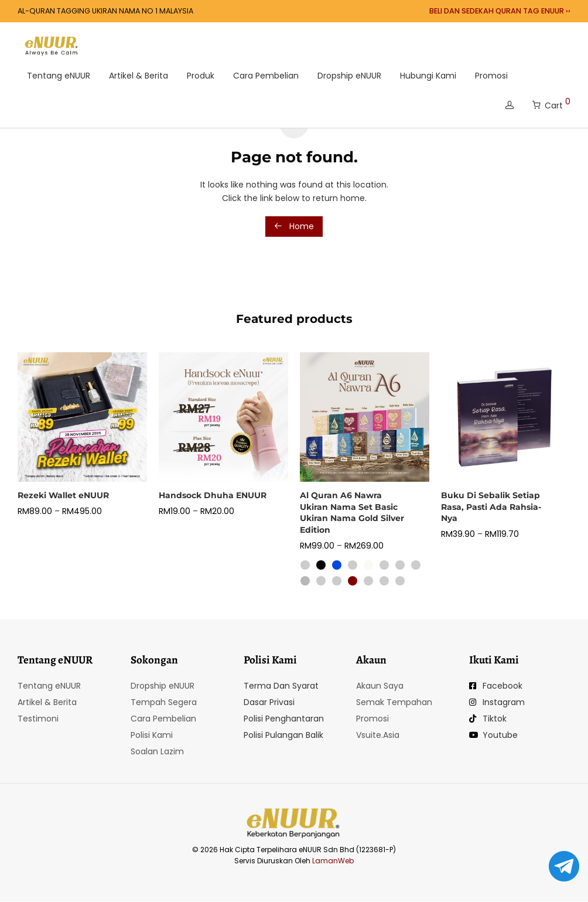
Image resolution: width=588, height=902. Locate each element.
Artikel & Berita (139, 76)
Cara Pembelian (266, 76)
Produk (201, 76)
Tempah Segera (164, 702)
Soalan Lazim (157, 751)
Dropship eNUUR (349, 76)
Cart (551, 103)
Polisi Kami (152, 735)
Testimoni (38, 719)
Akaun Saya (380, 686)
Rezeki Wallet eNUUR (63, 495)
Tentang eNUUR (59, 76)
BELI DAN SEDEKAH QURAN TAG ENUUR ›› (500, 11)
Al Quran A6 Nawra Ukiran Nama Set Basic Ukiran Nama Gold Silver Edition (352, 513)
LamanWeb (333, 861)
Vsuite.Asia (378, 735)
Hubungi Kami (428, 76)
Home (294, 226)
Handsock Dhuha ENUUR (213, 495)
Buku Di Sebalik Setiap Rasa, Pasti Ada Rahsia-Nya (491, 507)
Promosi (491, 76)
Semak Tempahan (394, 702)
